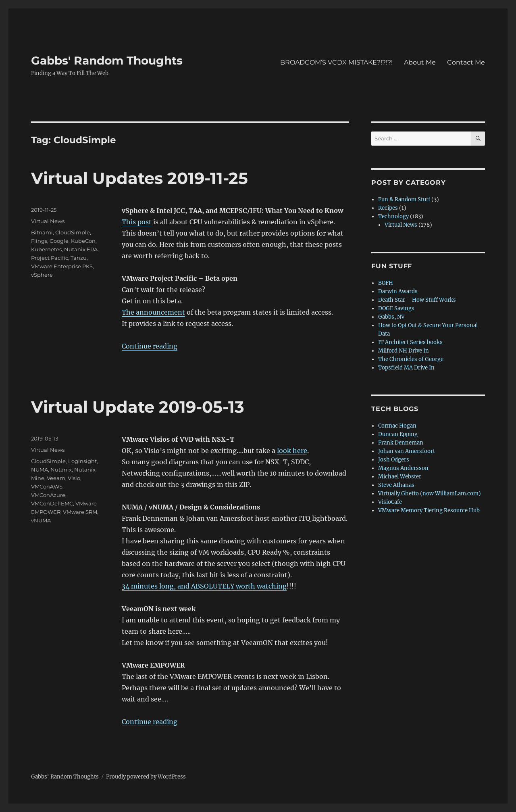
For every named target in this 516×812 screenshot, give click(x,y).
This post (137, 222)
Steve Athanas (396, 485)
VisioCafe (390, 502)
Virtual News (48, 221)
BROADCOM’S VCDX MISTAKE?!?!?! (336, 62)
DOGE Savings (396, 308)
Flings (39, 241)
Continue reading (150, 346)
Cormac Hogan (397, 426)
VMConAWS (47, 486)
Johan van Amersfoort (407, 451)
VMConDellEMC (52, 503)
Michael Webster (400, 477)
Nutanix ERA (81, 249)
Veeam (56, 478)
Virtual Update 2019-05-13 (138, 407)
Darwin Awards (398, 291)
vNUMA (41, 520)
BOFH (386, 283)
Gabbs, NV (391, 317)
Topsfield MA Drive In (406, 368)
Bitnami (42, 232)
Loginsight (82, 461)
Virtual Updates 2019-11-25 (139, 178)
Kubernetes (46, 249)
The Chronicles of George (411, 359)
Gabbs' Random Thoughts (107, 61)
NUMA (40, 470)
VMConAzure (48, 495)
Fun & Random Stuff (404, 199)
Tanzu (79, 258)
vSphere (42, 275)
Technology (393, 216)
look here (292, 451)
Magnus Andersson (403, 468)
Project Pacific (50, 258)
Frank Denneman (401, 443)
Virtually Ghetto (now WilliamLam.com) (430, 494)
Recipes (388, 208)
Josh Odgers (394, 460)
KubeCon (83, 241)
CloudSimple (73, 232)
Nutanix (61, 470)
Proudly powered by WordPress (146, 777)
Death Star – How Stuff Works (417, 300)
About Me (420, 62)
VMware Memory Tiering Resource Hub (429, 510)
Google (59, 241)
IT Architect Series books (410, 342)
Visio (74, 478)
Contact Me (466, 62)
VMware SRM (80, 512)
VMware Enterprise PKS (62, 266)
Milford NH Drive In (404, 351)
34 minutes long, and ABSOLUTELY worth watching (204, 586)
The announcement (153, 312)
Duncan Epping (398, 434)
